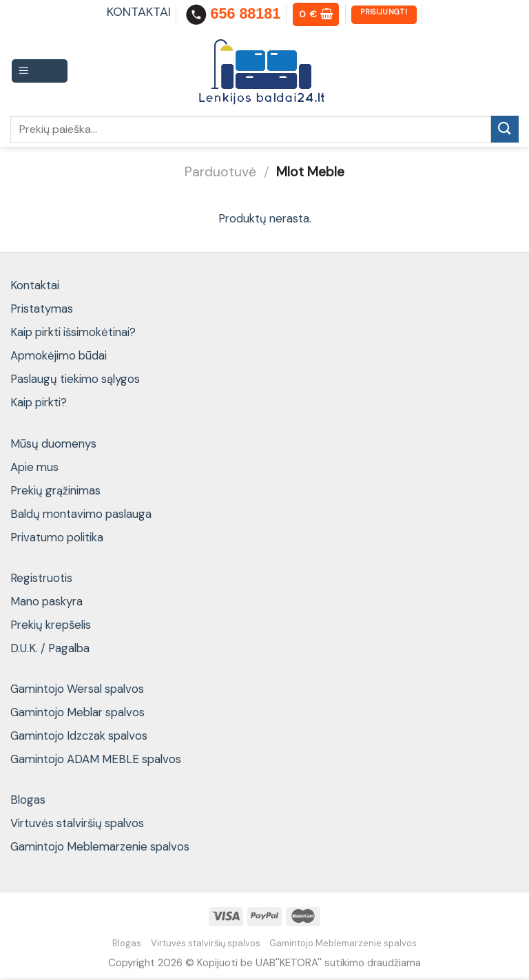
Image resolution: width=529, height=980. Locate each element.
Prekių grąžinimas (55, 490)
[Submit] (505, 129)
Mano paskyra (46, 601)
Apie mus (34, 467)
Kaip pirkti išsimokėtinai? (73, 332)
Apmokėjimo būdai (59, 355)
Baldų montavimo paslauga (81, 514)
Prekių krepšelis (51, 625)
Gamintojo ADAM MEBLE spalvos (96, 759)
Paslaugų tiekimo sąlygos (75, 379)
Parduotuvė (220, 172)
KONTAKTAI (139, 12)
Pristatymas (42, 309)
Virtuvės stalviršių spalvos (77, 823)
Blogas (28, 800)
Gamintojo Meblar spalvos (77, 712)
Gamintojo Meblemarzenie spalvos (100, 846)
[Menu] (40, 71)
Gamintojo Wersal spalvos (77, 689)
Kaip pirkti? (39, 402)
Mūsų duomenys (53, 444)
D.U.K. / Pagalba (50, 648)
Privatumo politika (57, 537)
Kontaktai (35, 285)
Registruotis (41, 578)
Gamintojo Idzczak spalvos (79, 736)
